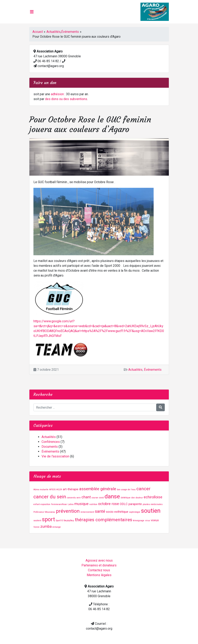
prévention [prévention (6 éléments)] (68, 511)
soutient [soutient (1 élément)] (37, 521)
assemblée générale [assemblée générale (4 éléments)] (98, 489)
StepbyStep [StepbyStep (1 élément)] (69, 521)
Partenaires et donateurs (99, 565)
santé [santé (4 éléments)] (100, 511)
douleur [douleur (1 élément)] (139, 498)
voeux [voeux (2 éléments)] (155, 520)
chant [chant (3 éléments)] (86, 497)
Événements (70, 32)
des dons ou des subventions (66, 99)
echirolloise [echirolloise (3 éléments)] (153, 497)
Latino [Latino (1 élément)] (71, 504)
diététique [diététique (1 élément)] (126, 498)
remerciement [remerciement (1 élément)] (87, 512)
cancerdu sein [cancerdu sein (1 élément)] (74, 498)
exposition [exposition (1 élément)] (45, 504)
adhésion (57, 94)
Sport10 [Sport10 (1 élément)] (59, 521)
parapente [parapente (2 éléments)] (135, 504)
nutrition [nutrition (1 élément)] (93, 504)
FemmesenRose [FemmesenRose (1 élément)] (59, 504)
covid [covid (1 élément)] (101, 498)
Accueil (38, 32)
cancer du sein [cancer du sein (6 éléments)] (50, 497)
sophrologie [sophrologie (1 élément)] (135, 512)
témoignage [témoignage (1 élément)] (139, 521)
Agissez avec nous (99, 560)
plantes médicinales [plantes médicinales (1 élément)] (153, 504)
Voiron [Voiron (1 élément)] (36, 527)
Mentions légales (99, 575)
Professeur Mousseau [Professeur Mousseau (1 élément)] (44, 512)
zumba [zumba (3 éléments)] (46, 526)
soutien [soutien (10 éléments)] (151, 511)
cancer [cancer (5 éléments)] (143, 489)
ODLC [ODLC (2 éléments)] (124, 504)
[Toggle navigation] (32, 12)
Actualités (54, 32)
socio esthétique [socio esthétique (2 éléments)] (117, 512)
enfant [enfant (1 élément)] (37, 504)
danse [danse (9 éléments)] (112, 496)
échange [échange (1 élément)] (57, 527)
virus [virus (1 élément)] (148, 521)
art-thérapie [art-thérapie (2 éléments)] (71, 489)
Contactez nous (99, 570)
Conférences (51, 442)
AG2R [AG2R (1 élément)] (59, 490)
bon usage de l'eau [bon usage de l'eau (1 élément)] (126, 490)
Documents (50, 447)
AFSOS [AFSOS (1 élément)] (52, 490)
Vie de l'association (55, 456)
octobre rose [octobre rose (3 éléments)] (109, 504)
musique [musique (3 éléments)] (81, 504)
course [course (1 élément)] (95, 498)
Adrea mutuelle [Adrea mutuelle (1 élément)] (41, 490)
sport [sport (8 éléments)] (48, 519)
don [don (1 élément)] (133, 498)
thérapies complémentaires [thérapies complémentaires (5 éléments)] (103, 520)
